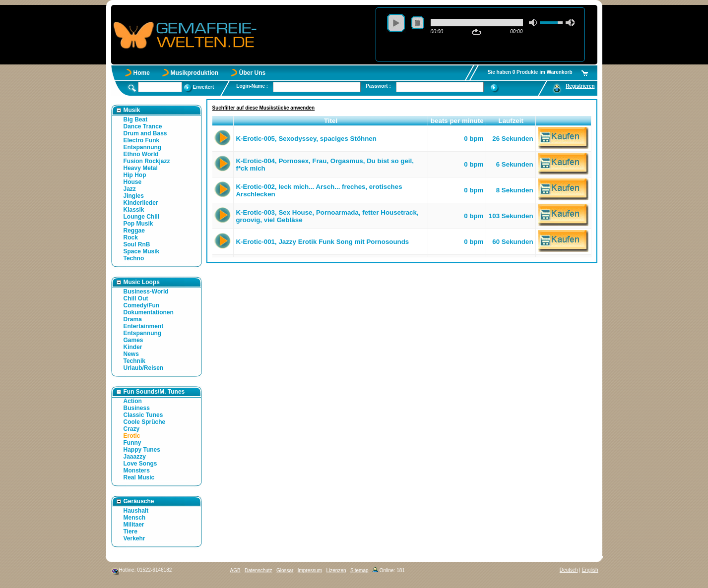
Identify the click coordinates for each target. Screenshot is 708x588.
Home (142, 73)
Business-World (146, 292)
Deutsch (569, 570)
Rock (131, 237)
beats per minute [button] (457, 121)
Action (133, 401)
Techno (134, 258)
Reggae (134, 231)
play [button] (396, 23)
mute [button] (533, 23)
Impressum (310, 570)
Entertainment (144, 326)
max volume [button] (570, 23)
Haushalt (136, 511)
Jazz (130, 189)
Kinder (133, 347)
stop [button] (418, 23)
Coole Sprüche (145, 422)
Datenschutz (258, 570)
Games (133, 340)
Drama (133, 319)
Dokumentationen (149, 312)
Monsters (137, 470)
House (133, 182)
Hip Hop (135, 175)
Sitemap (359, 570)
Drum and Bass (145, 133)
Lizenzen (336, 570)
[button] (223, 121)
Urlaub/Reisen (144, 368)
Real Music (139, 477)
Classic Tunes (143, 415)
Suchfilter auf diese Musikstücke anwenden (264, 108)
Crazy (132, 429)
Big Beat (136, 119)
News (131, 354)
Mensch (135, 518)
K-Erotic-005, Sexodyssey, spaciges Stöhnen (306, 139)
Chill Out (136, 298)
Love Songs (140, 464)
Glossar (285, 570)
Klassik (134, 210)
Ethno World (141, 154)
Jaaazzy (135, 457)
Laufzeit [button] (511, 121)
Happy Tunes (142, 450)
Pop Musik (138, 224)
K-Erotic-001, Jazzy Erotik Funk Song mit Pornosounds (322, 242)
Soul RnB (137, 244)
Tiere (130, 531)
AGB (235, 570)
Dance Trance (143, 126)
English (590, 570)
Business (137, 408)
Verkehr (134, 538)
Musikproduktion (195, 73)
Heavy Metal (141, 168)
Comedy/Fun (142, 305)
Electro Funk (142, 140)
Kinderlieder (141, 203)
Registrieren (580, 86)
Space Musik (142, 251)
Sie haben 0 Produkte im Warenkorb (530, 72)
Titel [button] (331, 121)
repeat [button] (477, 32)
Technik (134, 361)
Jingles (134, 196)
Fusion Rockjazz (147, 161)
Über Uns (252, 73)
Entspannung (143, 147)
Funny (132, 443)
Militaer (134, 525)
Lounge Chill (142, 217)
